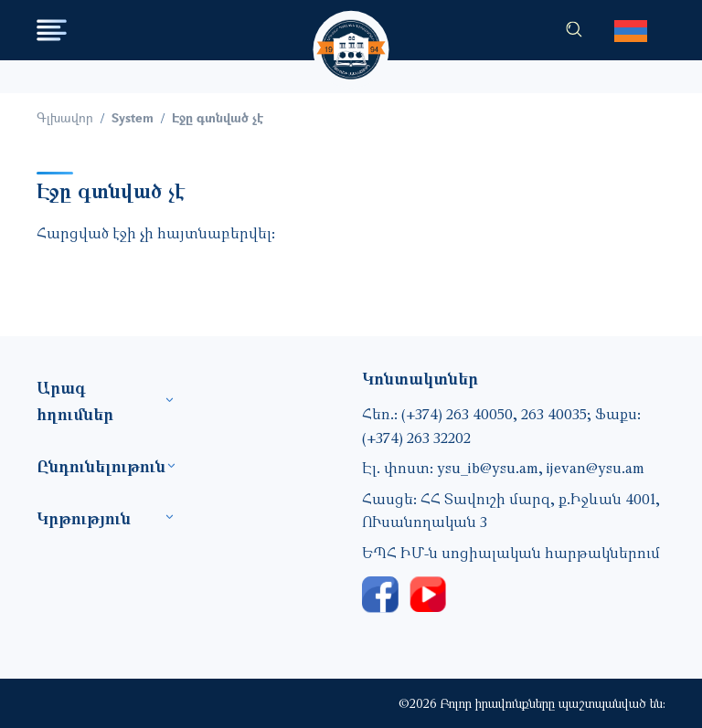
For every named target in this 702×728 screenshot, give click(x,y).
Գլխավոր (65, 117)
